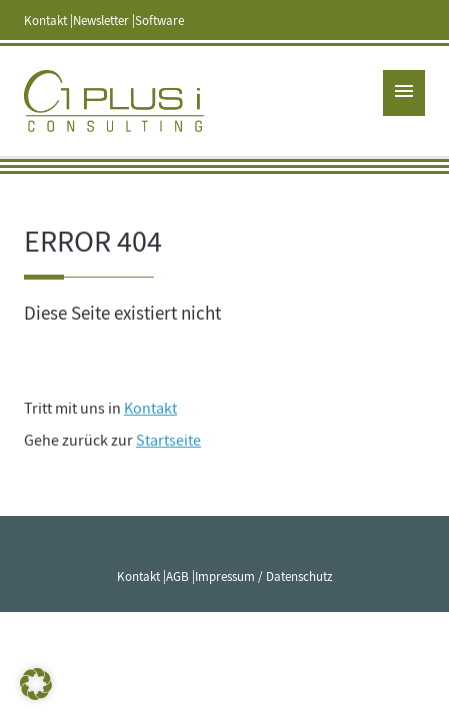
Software (159, 21)
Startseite (168, 442)
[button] (36, 684)
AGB (177, 577)
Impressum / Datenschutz (264, 577)
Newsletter (101, 21)
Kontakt (45, 21)
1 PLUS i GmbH (114, 101)
